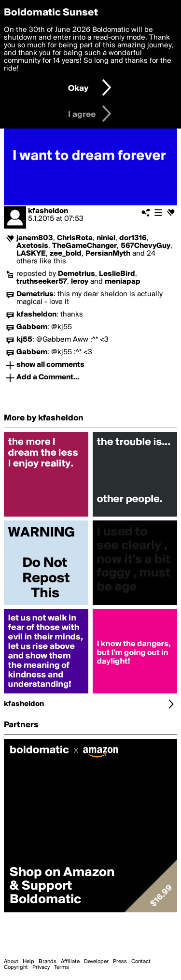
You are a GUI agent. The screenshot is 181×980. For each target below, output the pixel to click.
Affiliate (70, 962)
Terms (62, 967)
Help (28, 962)
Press (120, 962)
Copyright (16, 967)
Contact (141, 962)
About (11, 962)
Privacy (41, 967)
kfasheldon (48, 211)
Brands (48, 962)
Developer (96, 962)
